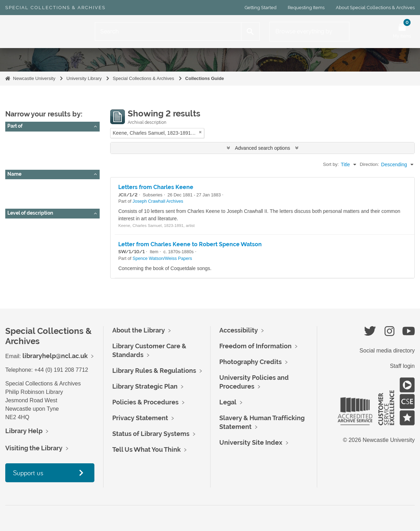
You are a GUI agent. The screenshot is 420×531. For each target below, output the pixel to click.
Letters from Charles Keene (156, 187)
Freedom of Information (255, 346)
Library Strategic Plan (145, 386)
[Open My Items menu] (402, 32)
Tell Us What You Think (146, 449)
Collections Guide (205, 78)
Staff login (402, 366)
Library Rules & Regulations (154, 371)
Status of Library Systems (151, 434)
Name (14, 174)
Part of (15, 126)
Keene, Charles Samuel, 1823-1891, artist (56, 195)
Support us (28, 473)
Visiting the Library (34, 448)
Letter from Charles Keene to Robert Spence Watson (190, 244)
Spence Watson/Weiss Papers (43, 156)
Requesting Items (306, 8)
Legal (228, 402)
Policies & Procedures (145, 402)
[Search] (168, 32)
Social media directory (387, 351)
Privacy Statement (140, 418)
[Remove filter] (200, 132)
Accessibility (239, 330)
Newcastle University (34, 78)
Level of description (30, 213)
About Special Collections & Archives (375, 8)
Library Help (24, 431)
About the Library (139, 330)
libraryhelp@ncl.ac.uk (55, 356)
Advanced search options (263, 148)
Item (15, 243)
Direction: (369, 164)
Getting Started (261, 8)
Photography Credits (251, 362)
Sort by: (331, 164)
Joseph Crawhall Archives (38, 147)
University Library (84, 78)
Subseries (21, 234)
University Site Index (251, 442)
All (13, 139)
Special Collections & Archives (55, 8)
